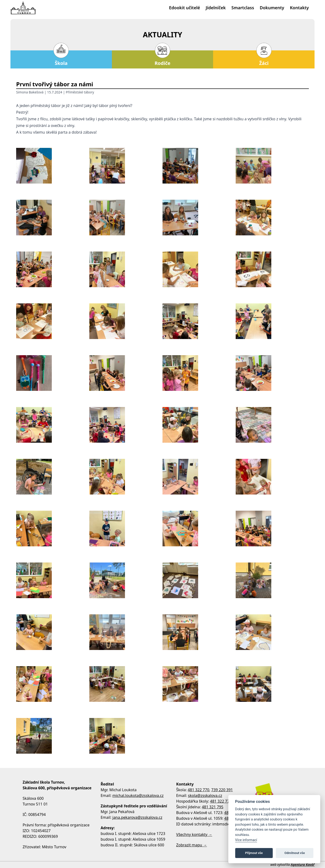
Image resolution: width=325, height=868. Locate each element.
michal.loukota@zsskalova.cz (138, 795)
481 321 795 (213, 807)
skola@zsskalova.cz (205, 795)
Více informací (246, 840)
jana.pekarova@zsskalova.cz (137, 817)
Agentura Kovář (303, 865)
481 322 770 (198, 790)
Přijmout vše (254, 853)
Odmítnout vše (295, 853)
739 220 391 (222, 790)
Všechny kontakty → (194, 834)
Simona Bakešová (30, 92)
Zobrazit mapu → (192, 845)
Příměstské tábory (80, 92)
